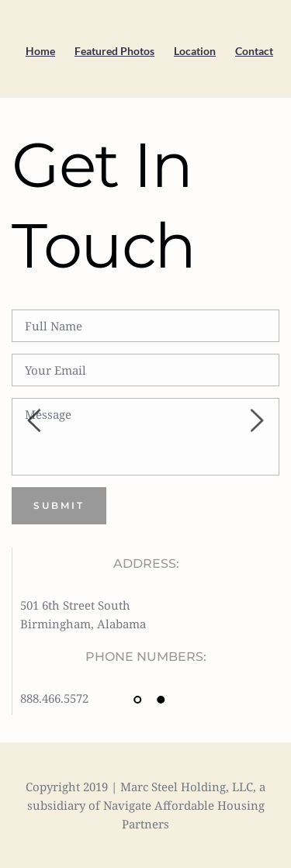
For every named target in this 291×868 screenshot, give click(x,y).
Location (195, 51)
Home (40, 51)
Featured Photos (114, 51)
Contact (254, 51)
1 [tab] (138, 700)
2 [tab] (161, 700)
